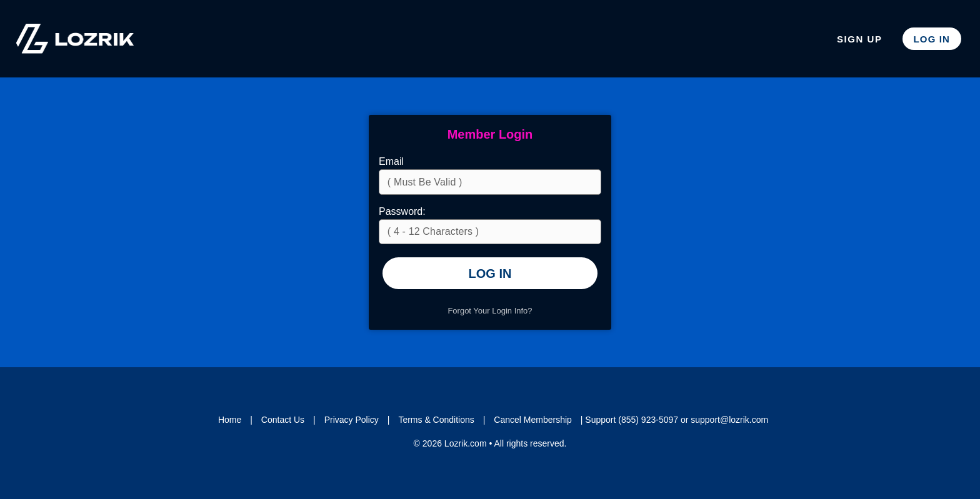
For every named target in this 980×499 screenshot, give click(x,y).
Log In (932, 39)
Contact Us (283, 420)
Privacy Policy (352, 420)
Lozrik (75, 39)
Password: (402, 211)
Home (230, 420)
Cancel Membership (533, 420)
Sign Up (860, 39)
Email (391, 161)
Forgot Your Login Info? (490, 311)
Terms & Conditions (436, 420)
